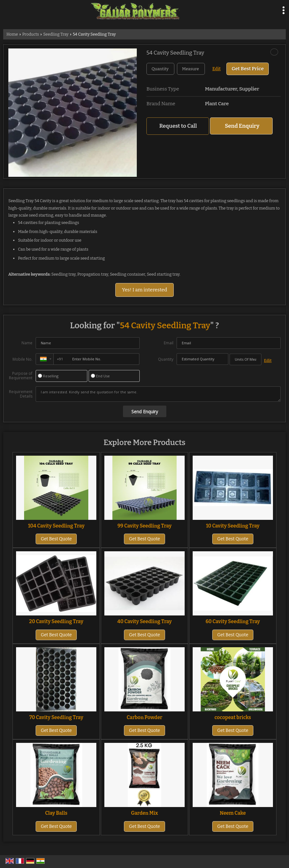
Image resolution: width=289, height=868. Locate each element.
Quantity (166, 359)
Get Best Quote (56, 539)
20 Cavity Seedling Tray (56, 622)
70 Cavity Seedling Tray (56, 718)
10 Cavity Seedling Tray (233, 526)
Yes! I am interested (145, 290)
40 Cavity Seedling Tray (144, 622)
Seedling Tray (56, 34)
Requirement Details (21, 394)
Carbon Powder (144, 718)
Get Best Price (248, 69)
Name (27, 343)
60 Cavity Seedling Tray (233, 622)
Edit (216, 69)
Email (169, 343)
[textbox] (191, 69)
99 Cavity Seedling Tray (145, 526)
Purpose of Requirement (21, 376)
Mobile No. (22, 359)
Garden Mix (144, 813)
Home (12, 34)
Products (31, 34)
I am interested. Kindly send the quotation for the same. (158, 394)
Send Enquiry (242, 126)
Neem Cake (233, 813)
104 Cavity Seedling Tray (56, 526)
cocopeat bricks (233, 718)
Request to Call (178, 126)
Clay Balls (56, 813)
